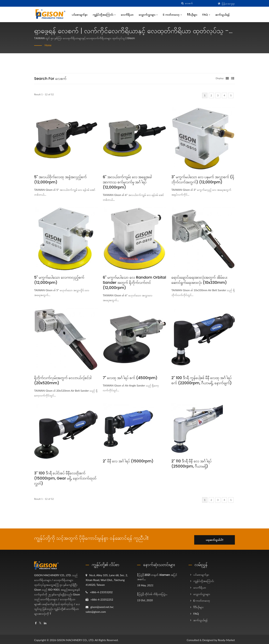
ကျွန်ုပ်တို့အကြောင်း (104, 15)
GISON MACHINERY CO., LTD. (75, 638)
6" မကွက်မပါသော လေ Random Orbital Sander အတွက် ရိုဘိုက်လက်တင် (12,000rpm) (134, 283)
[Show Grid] (227, 78)
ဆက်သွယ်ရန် (222, 15)
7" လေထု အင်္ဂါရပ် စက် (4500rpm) (130, 378)
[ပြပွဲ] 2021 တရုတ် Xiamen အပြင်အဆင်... (157, 575)
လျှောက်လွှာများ (148, 15)
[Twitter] (40, 622)
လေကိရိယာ (127, 15)
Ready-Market (226, 638)
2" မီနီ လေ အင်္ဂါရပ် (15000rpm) (128, 461)
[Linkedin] (45, 622)
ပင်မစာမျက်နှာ (80, 15)
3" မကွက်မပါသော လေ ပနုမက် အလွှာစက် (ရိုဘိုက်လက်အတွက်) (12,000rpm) (203, 180)
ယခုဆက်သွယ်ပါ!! (218, 538)
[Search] (200, 3)
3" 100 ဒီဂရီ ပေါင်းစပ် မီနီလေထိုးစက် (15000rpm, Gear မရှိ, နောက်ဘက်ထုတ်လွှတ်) (65, 478)
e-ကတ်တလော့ (172, 15)
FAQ (206, 15)
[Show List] (233, 78)
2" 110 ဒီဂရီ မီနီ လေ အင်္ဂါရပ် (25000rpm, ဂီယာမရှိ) (191, 464)
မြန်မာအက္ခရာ (228, 4)
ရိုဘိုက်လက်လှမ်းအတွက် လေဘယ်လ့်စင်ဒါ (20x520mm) (63, 380)
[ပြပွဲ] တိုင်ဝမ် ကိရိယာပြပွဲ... (152, 593)
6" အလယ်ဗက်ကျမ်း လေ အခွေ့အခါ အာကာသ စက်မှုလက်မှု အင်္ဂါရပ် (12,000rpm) (127, 182)
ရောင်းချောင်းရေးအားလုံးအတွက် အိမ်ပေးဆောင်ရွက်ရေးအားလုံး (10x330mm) (199, 280)
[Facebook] (36, 622)
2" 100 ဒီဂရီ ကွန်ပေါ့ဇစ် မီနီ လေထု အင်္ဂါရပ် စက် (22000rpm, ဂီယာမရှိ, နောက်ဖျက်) (202, 380)
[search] (182, 3)
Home (48, 45)
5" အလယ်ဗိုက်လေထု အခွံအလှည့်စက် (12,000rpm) (60, 180)
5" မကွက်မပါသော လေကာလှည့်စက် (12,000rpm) (59, 280)
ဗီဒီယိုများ (192, 15)
